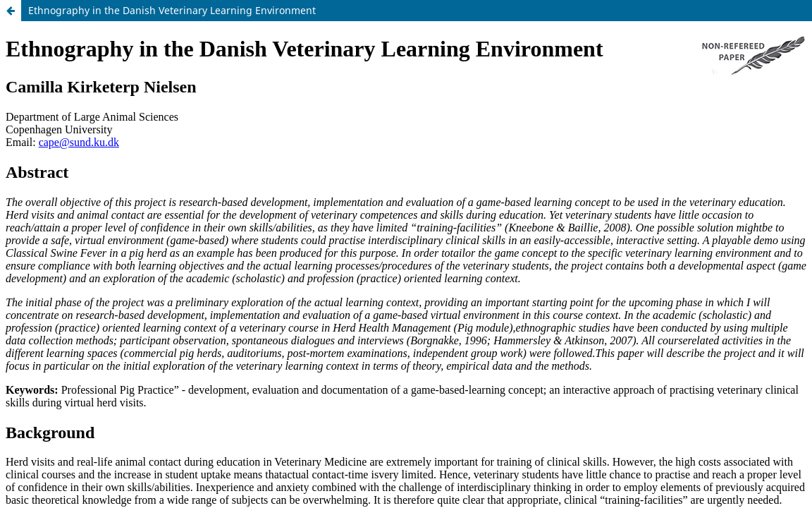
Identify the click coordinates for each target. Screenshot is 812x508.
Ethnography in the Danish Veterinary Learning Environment (172, 10)
